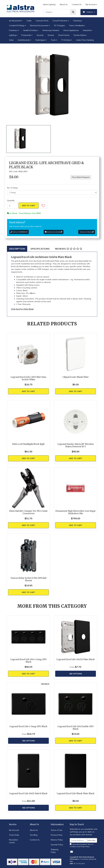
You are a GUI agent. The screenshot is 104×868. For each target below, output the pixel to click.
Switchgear (40, 40)
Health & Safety (30, 30)
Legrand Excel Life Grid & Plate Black (76, 659)
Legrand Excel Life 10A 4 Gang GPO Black (29, 661)
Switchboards (24, 40)
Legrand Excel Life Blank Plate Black (76, 793)
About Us (64, 4)
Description (17, 249)
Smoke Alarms (80, 35)
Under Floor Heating (85, 40)
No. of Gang (12, 188)
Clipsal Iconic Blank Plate (76, 377)
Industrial (87, 30)
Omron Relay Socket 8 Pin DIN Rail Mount (28, 579)
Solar (11, 40)
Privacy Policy (57, 835)
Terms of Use (57, 830)
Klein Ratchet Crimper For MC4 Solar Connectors (28, 512)
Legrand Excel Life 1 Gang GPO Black (28, 726)
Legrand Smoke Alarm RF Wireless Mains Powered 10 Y (76, 445)
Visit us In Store (87, 232)
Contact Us (77, 4)
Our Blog (34, 835)
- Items (88, 12)
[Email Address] (78, 840)
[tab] (17, 249)
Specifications (40, 249)
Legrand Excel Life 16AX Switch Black (28, 793)
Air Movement (15, 21)
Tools (53, 40)
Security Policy (57, 845)
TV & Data (66, 40)
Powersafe (26, 35)
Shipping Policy (55, 851)
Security (40, 35)
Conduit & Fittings (17, 25)
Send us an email (54, 232)
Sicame (51, 35)
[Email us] (72, 852)
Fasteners (13, 30)
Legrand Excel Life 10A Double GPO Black (76, 728)
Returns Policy (57, 840)
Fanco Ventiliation (77, 25)
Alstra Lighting (49, 4)
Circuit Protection (60, 21)
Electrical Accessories (39, 25)
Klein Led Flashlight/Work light (28, 444)
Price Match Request (81, 177)
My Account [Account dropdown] (91, 4)
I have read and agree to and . (81, 845)
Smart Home (64, 35)
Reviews (69, 249)
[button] (43, 206)
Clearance (78, 21)
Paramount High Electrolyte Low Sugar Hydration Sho (76, 512)
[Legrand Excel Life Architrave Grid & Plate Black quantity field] (12, 206)
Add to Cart (29, 206)
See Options (76, 674)
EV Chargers (60, 25)
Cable (29, 21)
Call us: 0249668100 (19, 232)
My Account (14, 830)
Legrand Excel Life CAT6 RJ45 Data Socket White (28, 378)
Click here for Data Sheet (22, 309)
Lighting (12, 35)
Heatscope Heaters (51, 30)
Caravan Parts (42, 21)
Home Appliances (71, 30)
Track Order (14, 835)
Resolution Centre (14, 841)
